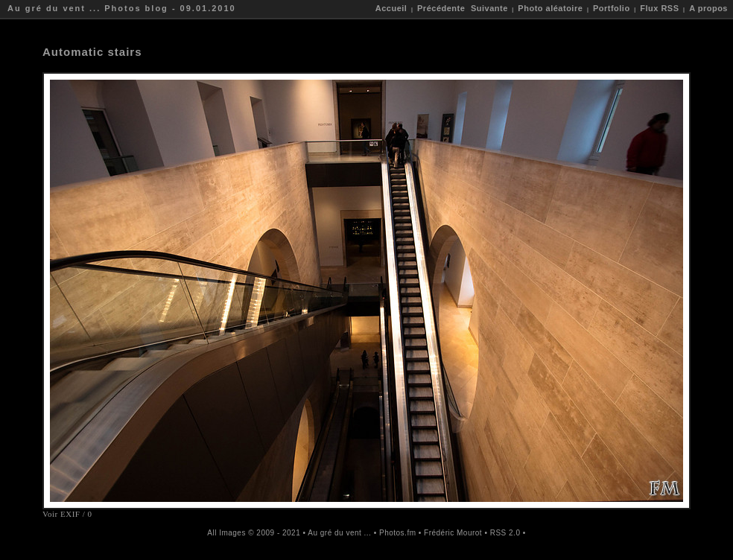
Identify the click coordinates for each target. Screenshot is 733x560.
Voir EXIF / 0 (67, 514)
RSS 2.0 (505, 533)
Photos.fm (398, 533)
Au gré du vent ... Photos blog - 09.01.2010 (122, 8)
